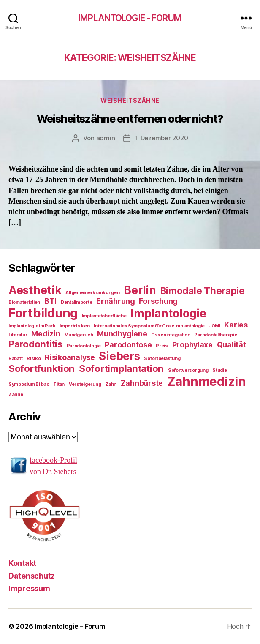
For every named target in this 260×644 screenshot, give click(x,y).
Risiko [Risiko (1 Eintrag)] (34, 359)
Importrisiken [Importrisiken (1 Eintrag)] (75, 326)
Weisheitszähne (130, 100)
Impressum (29, 588)
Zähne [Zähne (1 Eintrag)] (16, 394)
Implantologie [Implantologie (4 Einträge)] (168, 313)
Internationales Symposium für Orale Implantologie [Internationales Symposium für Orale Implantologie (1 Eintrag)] (149, 326)
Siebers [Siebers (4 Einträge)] (119, 356)
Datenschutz (32, 576)
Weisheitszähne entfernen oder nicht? (130, 119)
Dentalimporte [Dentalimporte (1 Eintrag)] (77, 302)
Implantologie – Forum (70, 626)
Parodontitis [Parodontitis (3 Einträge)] (35, 344)
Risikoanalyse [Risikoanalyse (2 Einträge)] (70, 357)
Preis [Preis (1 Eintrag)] (162, 346)
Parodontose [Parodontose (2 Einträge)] (128, 345)
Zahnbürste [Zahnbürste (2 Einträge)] (142, 383)
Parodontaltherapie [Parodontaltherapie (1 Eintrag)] (215, 335)
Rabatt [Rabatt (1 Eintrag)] (15, 359)
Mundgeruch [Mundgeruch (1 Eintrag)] (79, 335)
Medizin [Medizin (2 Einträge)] (46, 334)
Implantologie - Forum (130, 18)
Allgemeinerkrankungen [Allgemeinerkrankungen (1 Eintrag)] (92, 293)
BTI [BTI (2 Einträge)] (50, 301)
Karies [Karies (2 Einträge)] (236, 325)
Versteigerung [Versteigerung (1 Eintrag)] (85, 384)
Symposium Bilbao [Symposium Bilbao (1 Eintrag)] (29, 384)
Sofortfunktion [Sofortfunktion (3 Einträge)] (42, 368)
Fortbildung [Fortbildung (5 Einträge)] (43, 313)
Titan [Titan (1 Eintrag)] (59, 384)
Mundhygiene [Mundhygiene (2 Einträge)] (122, 334)
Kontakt (22, 563)
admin (106, 138)
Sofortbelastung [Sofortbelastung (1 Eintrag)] (162, 359)
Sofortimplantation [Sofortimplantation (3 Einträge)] (121, 368)
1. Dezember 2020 (161, 138)
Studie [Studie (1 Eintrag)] (219, 370)
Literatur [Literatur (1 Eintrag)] (18, 335)
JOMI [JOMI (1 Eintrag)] (215, 326)
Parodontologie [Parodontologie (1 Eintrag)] (84, 346)
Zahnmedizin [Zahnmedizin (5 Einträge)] (207, 381)
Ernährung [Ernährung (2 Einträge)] (116, 301)
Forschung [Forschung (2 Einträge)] (158, 301)
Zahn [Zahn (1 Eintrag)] (111, 384)
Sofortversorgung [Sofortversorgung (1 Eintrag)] (188, 370)
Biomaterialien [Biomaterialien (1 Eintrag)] (24, 302)
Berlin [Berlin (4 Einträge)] (140, 290)
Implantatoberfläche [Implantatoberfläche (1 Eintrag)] (104, 316)
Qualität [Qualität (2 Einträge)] (232, 345)
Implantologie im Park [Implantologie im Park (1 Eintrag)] (32, 326)
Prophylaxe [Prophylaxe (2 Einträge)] (192, 345)
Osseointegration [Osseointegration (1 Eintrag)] (171, 335)
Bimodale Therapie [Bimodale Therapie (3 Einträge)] (203, 291)
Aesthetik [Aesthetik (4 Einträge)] (35, 290)
